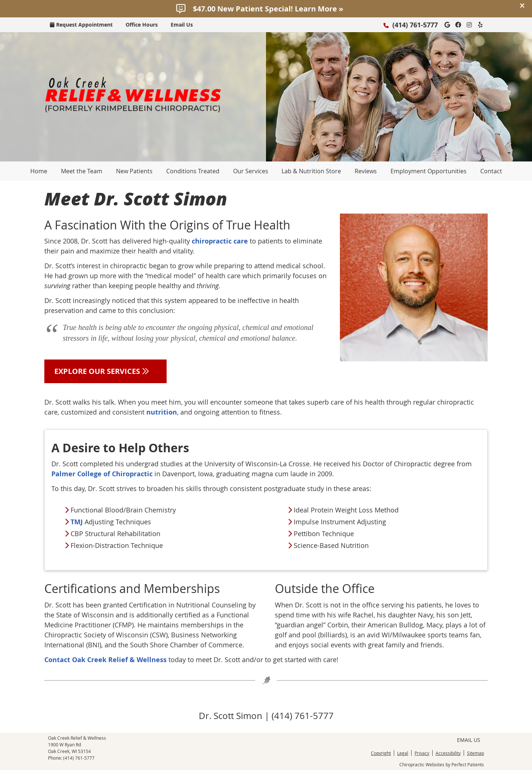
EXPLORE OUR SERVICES (105, 371)
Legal (403, 753)
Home (39, 171)
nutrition (162, 412)
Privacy (422, 753)
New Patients (134, 171)
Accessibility (448, 753)
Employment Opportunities (429, 171)
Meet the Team (82, 171)
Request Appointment (81, 25)
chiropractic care (220, 241)
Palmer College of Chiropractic (102, 474)
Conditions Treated (193, 171)
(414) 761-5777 (415, 25)
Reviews (366, 171)
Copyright (381, 753)
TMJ (77, 522)
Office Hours (142, 25)
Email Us (182, 25)
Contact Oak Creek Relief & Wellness (105, 660)
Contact (491, 171)
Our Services (251, 171)
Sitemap (475, 753)
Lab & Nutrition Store (311, 171)
